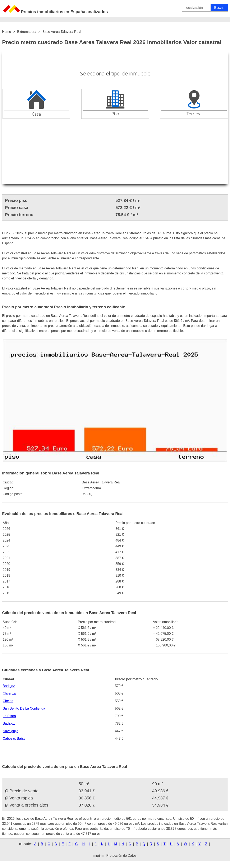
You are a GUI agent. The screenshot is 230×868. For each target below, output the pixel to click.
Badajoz (9, 686)
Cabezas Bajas (14, 739)
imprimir (99, 856)
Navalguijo (11, 731)
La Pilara (9, 716)
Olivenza (9, 693)
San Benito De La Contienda (24, 708)
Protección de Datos (121, 856)
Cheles (8, 701)
